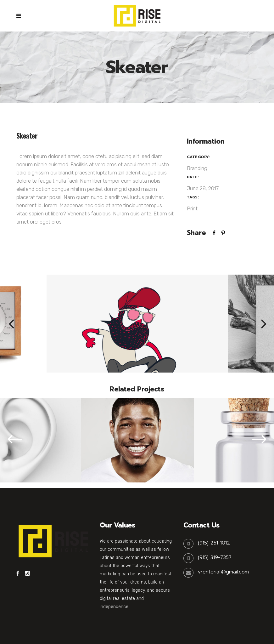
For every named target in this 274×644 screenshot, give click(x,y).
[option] (137, 324)
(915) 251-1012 (214, 543)
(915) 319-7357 (215, 557)
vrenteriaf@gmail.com (223, 572)
